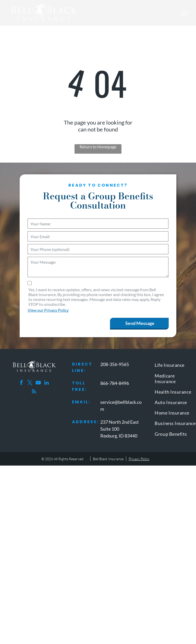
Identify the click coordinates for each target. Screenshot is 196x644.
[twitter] (30, 383)
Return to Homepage (98, 147)
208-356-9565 (115, 364)
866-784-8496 (115, 383)
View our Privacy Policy (48, 310)
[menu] (185, 13)
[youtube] (38, 383)
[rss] (34, 392)
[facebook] (21, 383)
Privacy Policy (139, 459)
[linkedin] (47, 383)
